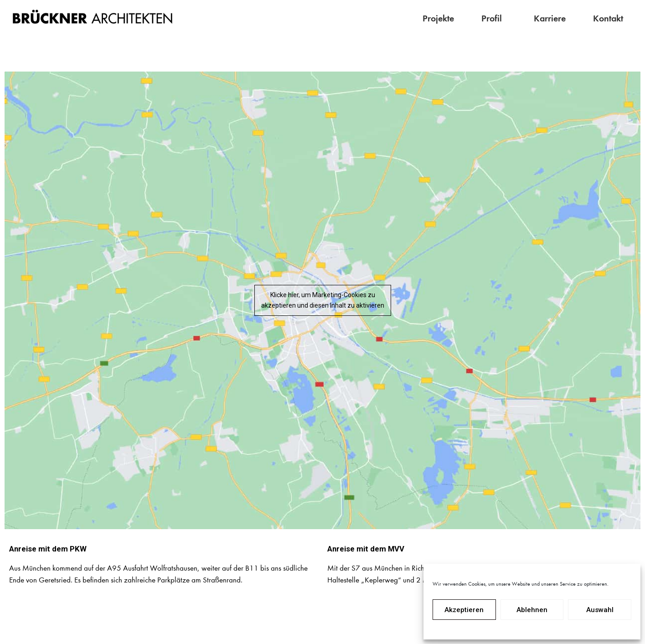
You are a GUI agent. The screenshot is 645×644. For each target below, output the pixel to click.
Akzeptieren (464, 610)
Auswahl (600, 610)
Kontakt (608, 18)
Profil (494, 18)
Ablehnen (532, 610)
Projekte (438, 18)
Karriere (550, 18)
